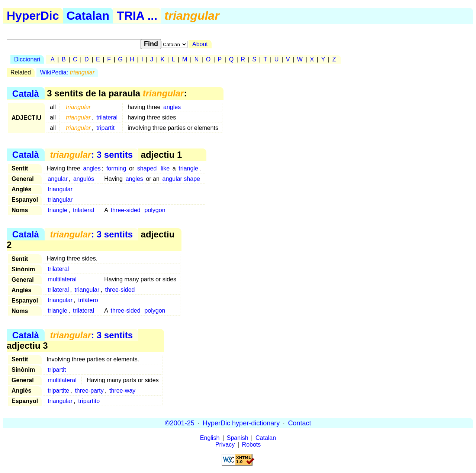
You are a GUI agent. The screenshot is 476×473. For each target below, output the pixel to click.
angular (57, 179)
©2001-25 (180, 423)
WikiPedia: (67, 72)
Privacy (225, 445)
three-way (122, 391)
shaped (147, 168)
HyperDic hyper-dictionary (241, 423)
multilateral (62, 279)
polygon (155, 210)
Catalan (88, 16)
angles (172, 107)
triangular (60, 189)
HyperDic (33, 16)
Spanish (238, 438)
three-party (89, 391)
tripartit (105, 128)
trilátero (88, 300)
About (200, 44)
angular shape (181, 179)
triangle (188, 168)
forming (116, 168)
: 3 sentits (91, 155)
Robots (252, 445)
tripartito (89, 401)
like (165, 168)
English (210, 438)
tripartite (58, 391)
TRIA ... (137, 16)
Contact (299, 423)
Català (26, 93)
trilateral (107, 117)
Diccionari (27, 59)
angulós (84, 179)
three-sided (126, 210)
